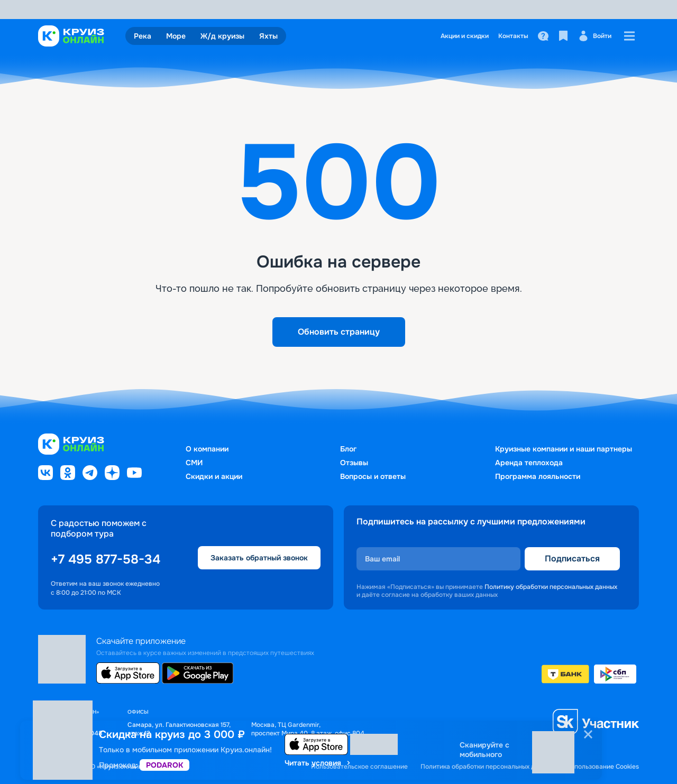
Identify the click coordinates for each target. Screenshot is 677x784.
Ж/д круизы (222, 36)
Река (143, 36)
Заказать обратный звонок (259, 558)
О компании (207, 449)
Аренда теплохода (529, 463)
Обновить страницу (339, 332)
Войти (595, 36)
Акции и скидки (465, 36)
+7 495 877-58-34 (106, 559)
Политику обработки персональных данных (551, 587)
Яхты (268, 36)
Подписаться (572, 559)
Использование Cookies (602, 767)
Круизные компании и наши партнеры (564, 449)
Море (176, 36)
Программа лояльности (538, 476)
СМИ (194, 463)
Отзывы (354, 463)
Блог (348, 449)
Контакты (513, 36)
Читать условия (318, 763)
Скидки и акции (214, 476)
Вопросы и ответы (373, 476)
